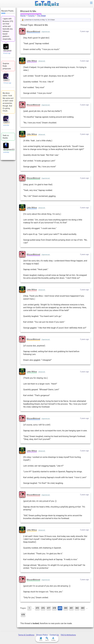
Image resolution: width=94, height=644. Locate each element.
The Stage (41, 16)
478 (54, 608)
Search (47, 639)
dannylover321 (9, 149)
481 (71, 608)
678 (23, 615)
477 (49, 608)
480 (66, 608)
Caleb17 (6, 80)
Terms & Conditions (26, 635)
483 (83, 608)
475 (37, 608)
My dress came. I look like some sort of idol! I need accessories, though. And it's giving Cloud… (8, 102)
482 (77, 608)
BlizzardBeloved (33, 31)
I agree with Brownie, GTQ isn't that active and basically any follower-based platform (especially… (8, 29)
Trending (53, 639)
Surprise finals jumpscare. (7, 66)
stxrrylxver (7, 51)
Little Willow (32, 61)
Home (23, 16)
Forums (31, 16)
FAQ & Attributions (68, 635)
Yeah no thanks (6, 137)
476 (43, 608)
